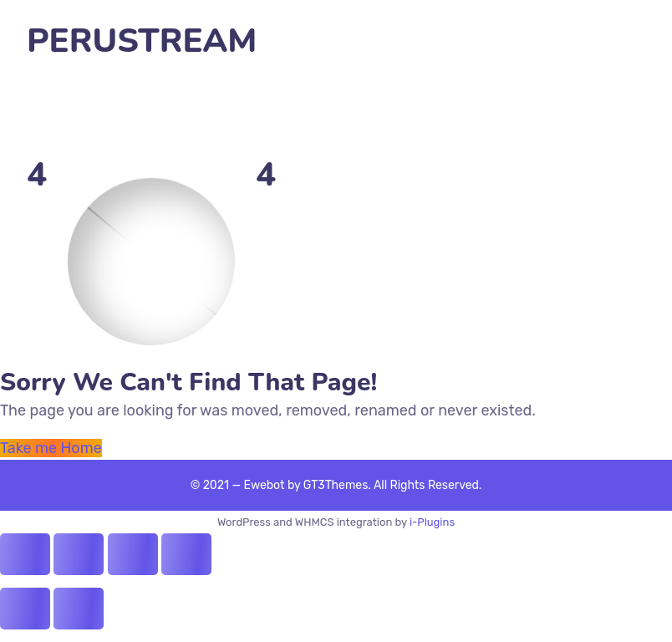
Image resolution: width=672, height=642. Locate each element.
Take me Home (51, 448)
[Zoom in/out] (186, 554)
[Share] (79, 554)
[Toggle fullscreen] (133, 554)
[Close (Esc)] (25, 554)
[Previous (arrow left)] (25, 609)
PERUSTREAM (142, 41)
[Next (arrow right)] (79, 609)
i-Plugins (432, 522)
